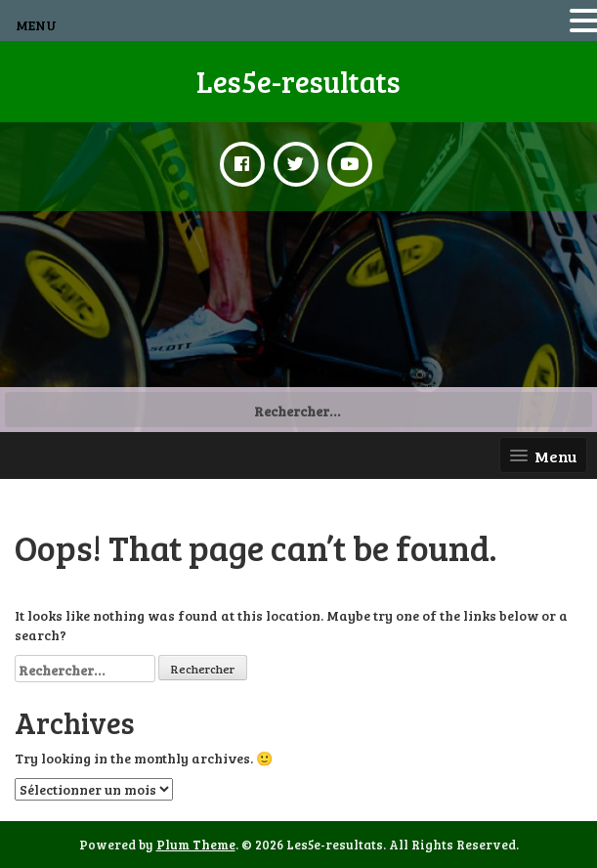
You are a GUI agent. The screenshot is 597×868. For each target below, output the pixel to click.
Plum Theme (196, 845)
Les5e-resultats (298, 81)
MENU (36, 25)
